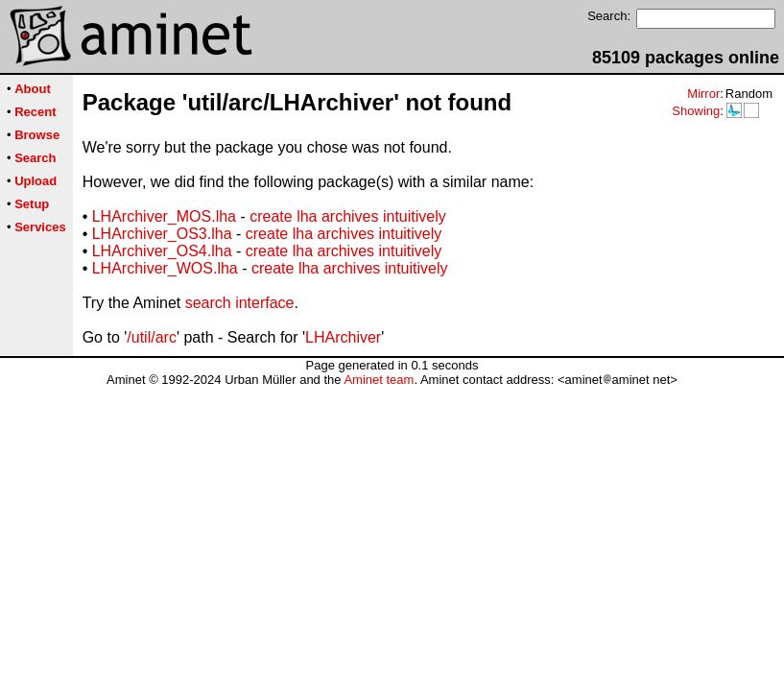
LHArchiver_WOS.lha (165, 268)
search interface (240, 303)
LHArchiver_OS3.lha (162, 234)
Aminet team (379, 380)
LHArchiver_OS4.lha (162, 251)
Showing (696, 111)
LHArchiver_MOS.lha (164, 216)
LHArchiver (343, 337)
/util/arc (152, 337)
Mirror (703, 94)
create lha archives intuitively (348, 216)
